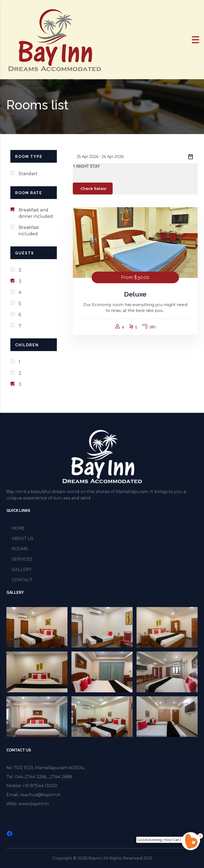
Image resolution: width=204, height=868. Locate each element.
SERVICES (22, 559)
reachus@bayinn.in (40, 795)
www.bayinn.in (34, 804)
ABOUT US (23, 539)
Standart (28, 174)
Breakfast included (29, 231)
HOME (18, 528)
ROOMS (20, 549)
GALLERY (22, 570)
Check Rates (94, 189)
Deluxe (135, 294)
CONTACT (22, 580)
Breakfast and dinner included (36, 213)
